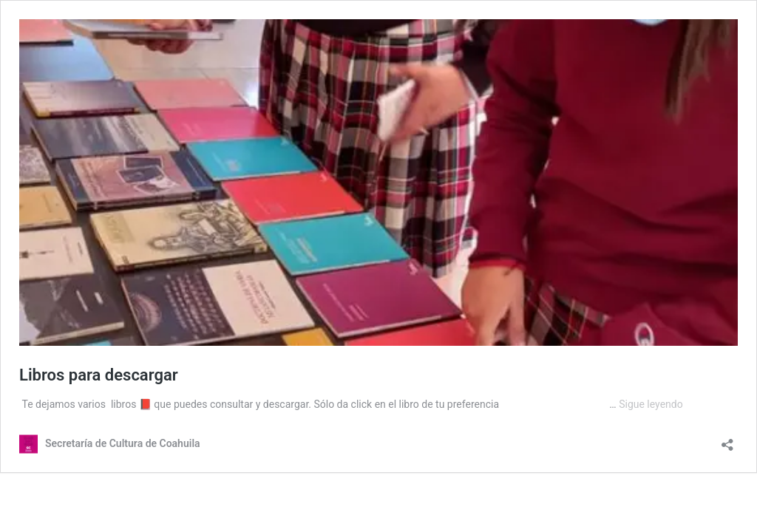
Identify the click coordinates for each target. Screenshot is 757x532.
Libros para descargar (99, 375)
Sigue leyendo (651, 404)
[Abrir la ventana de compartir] (727, 440)
